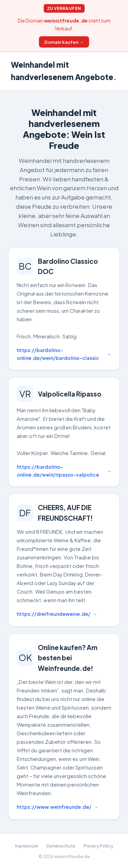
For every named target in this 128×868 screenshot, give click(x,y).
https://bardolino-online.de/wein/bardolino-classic (58, 354)
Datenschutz (61, 846)
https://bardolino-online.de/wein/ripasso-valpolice (58, 471)
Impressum (27, 846)
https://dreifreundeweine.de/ (54, 614)
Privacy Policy (98, 846)
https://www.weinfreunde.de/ (54, 807)
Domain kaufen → (64, 42)
